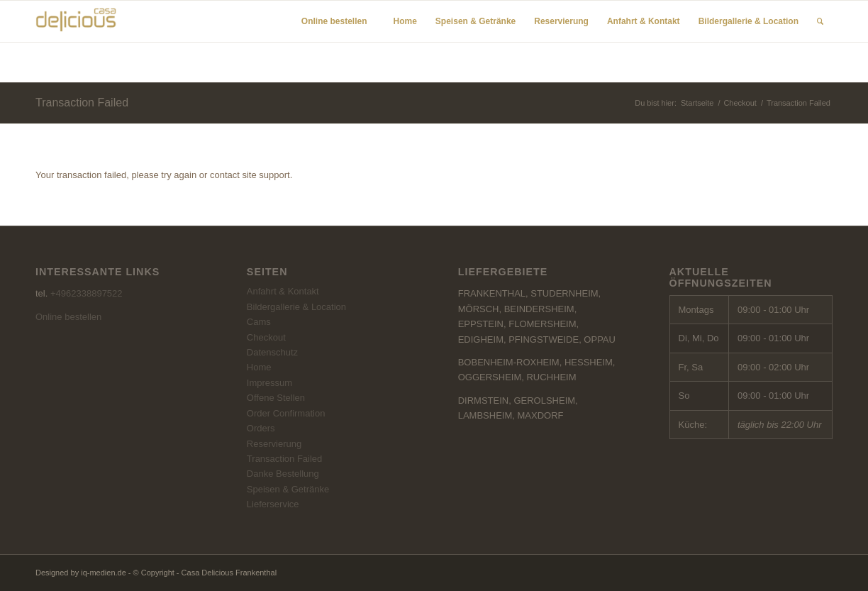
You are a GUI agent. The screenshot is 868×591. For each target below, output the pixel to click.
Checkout (740, 103)
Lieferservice (273, 504)
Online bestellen (68, 317)
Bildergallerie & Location (296, 307)
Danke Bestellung (283, 474)
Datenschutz (272, 352)
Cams (259, 322)
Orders (261, 428)
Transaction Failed (82, 103)
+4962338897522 (87, 293)
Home (259, 367)
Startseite (697, 103)
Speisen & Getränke (288, 489)
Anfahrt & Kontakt (283, 291)
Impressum (269, 383)
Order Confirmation (286, 413)
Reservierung (274, 444)
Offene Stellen (276, 398)
